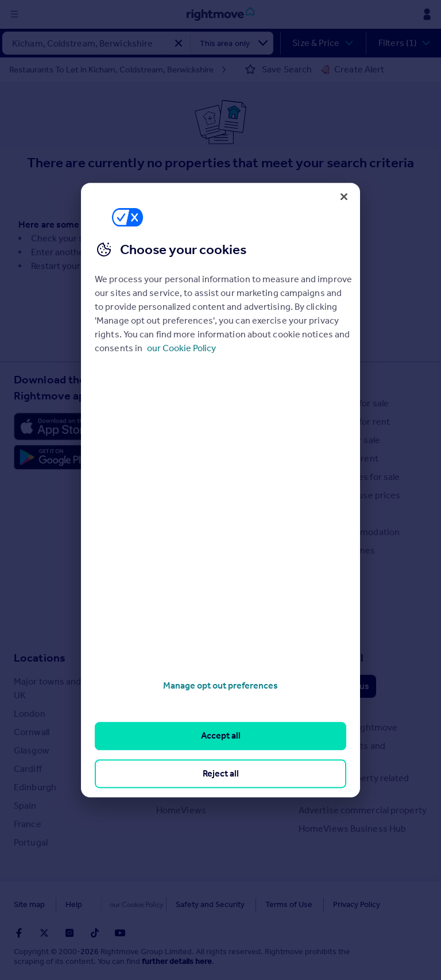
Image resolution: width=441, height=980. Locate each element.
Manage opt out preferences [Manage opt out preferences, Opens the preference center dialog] (220, 685)
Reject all (221, 773)
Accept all (221, 736)
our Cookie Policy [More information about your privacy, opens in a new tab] (181, 348)
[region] (220, 490)
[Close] (344, 197)
